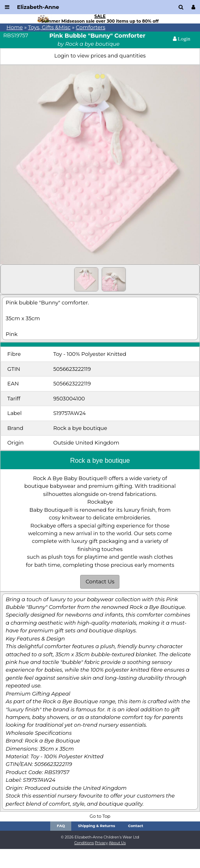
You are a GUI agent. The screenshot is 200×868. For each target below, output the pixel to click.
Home (15, 27)
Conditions (84, 843)
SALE (100, 16)
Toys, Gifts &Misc (49, 27)
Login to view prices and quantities (100, 55)
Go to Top (100, 816)
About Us (117, 843)
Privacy (101, 843)
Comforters (90, 27)
